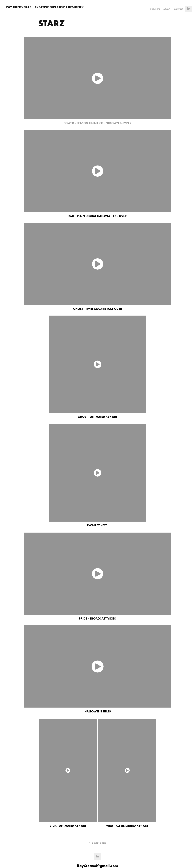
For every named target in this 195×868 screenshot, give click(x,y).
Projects (155, 9)
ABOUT (167, 9)
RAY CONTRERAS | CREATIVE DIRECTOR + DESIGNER (45, 7)
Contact (179, 9)
